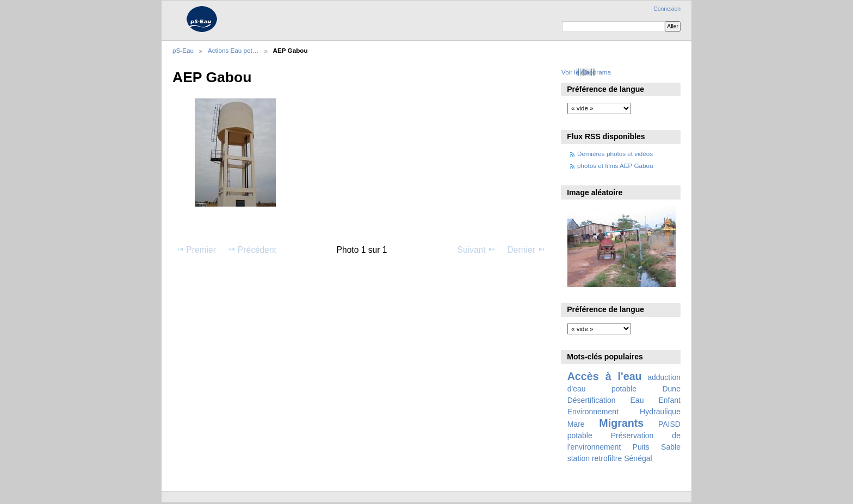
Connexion (667, 9)
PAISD (669, 424)
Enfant (669, 400)
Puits (641, 447)
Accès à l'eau (605, 376)
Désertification (592, 400)
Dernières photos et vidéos (615, 154)
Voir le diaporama (586, 72)
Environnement (593, 412)
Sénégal (638, 458)
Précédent (252, 250)
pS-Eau (183, 50)
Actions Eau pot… (233, 50)
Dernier (527, 250)
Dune (671, 389)
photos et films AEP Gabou (615, 166)
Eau (637, 400)
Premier (196, 250)
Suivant (477, 250)
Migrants (621, 423)
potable (580, 435)
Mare (576, 424)
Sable (671, 447)
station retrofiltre (595, 458)
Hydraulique (660, 412)
